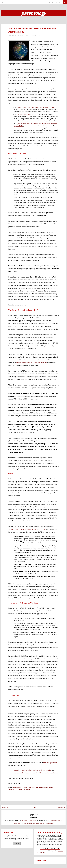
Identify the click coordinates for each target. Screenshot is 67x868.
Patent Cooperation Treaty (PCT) (27, 115)
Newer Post (6, 807)
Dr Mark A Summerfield (29, 820)
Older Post (62, 807)
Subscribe (17, 844)
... (41, 36)
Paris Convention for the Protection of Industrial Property (36, 107)
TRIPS (28, 790)
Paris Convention (31, 788)
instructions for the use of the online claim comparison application (36, 773)
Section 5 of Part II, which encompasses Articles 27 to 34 (27, 529)
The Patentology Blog (12, 820)
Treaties (22, 790)
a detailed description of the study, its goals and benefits (32, 770)
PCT (16, 790)
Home (34, 807)
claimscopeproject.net (50, 763)
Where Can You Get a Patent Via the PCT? (31, 363)
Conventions (18, 788)
